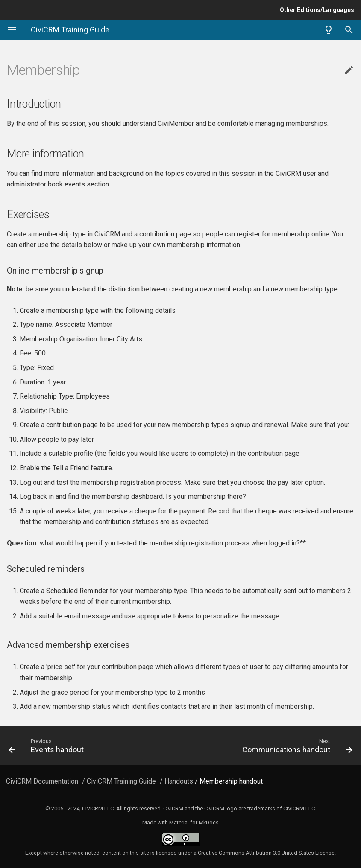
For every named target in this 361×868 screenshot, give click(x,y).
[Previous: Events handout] (91, 746)
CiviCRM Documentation (42, 781)
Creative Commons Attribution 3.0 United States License (266, 853)
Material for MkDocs (194, 823)
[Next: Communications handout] (270, 746)
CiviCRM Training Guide (121, 781)
